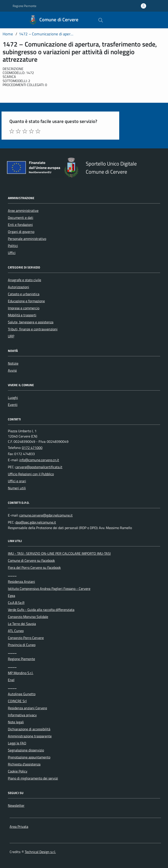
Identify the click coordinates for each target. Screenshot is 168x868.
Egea (11, 596)
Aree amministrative (23, 211)
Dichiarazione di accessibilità (29, 729)
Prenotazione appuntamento (29, 757)
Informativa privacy (22, 715)
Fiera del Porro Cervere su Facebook (34, 567)
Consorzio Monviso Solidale (28, 617)
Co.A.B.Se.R (16, 603)
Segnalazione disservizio (26, 750)
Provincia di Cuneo (22, 645)
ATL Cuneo (16, 631)
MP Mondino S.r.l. (21, 673)
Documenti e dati (21, 218)
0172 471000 (32, 448)
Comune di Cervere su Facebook (31, 560)
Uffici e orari (17, 481)
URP (11, 336)
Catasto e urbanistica (24, 294)
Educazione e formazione (26, 301)
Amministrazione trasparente (30, 736)
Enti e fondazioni (20, 225)
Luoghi (13, 398)
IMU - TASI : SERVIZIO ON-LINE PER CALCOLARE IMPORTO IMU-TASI (59, 553)
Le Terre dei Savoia (22, 624)
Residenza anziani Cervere (27, 708)
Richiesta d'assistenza (24, 764)
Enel (11, 680)
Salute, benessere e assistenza (31, 322)
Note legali (16, 722)
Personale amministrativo (27, 239)
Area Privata (19, 827)
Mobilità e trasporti (22, 315)
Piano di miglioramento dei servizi (33, 778)
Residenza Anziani (21, 582)
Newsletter (16, 805)
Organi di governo (21, 232)
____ (12, 574)
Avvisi (12, 370)
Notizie (13, 363)
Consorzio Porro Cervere (26, 638)
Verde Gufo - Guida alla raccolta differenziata (41, 610)
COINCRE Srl (17, 701)
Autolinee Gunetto (22, 694)
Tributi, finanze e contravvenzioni (33, 329)
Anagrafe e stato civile (24, 280)
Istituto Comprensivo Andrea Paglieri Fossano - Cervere (49, 589)
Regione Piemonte (21, 659)
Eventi (13, 405)
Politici (13, 246)
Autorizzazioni (18, 287)
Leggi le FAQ (17, 743)
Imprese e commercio (24, 308)
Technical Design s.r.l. (40, 852)
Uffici (12, 253)
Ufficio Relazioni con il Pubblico (31, 474)
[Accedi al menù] (6, 20)
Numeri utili (17, 488)
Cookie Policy (18, 771)
